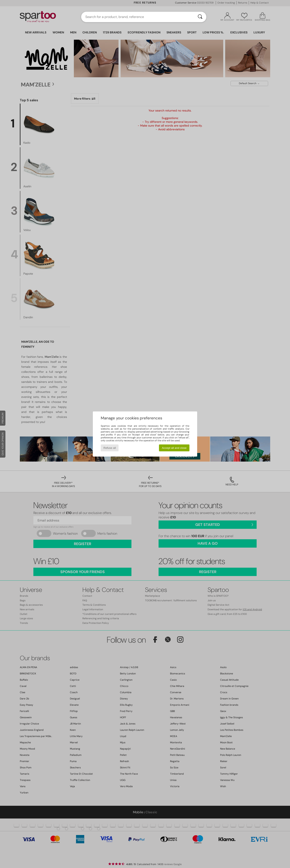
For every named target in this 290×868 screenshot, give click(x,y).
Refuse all (110, 448)
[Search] (200, 17)
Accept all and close (174, 448)
